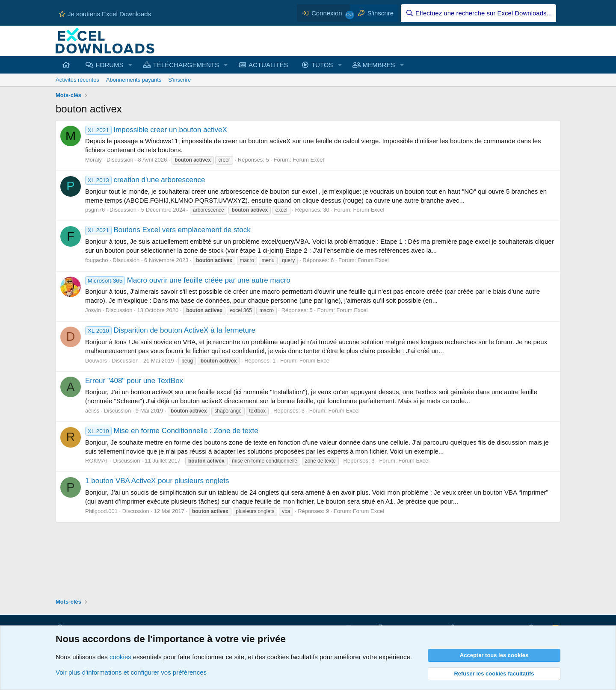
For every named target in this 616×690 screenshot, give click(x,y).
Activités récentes (77, 80)
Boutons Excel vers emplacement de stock (168, 230)
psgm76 (95, 210)
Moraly (93, 160)
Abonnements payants (134, 80)
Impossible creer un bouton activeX (156, 130)
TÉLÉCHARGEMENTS (186, 65)
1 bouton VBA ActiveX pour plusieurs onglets (157, 481)
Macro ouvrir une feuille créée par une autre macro (188, 280)
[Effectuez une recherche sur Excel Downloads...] (478, 13)
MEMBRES (379, 65)
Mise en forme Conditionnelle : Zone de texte (172, 431)
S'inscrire (179, 80)
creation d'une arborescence (145, 180)
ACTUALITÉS (268, 65)
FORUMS (110, 65)
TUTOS (322, 65)
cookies (120, 657)
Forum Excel (308, 160)
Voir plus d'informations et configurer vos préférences (131, 672)
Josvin (93, 310)
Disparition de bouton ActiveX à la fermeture (170, 330)
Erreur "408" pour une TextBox (134, 381)
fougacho (97, 260)
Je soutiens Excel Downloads (105, 14)
